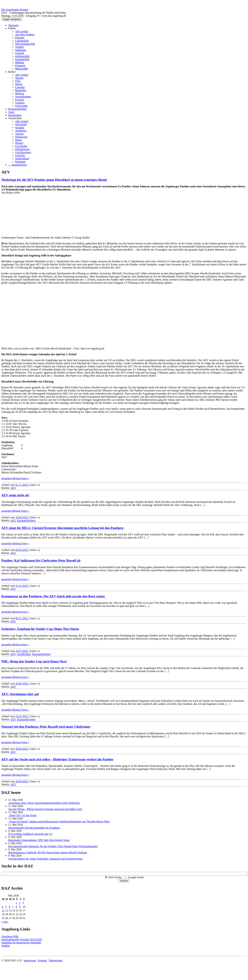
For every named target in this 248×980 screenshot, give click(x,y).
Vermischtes (15, 118)
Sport (11, 112)
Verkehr (20, 47)
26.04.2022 (22, 781)
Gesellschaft (24, 654)
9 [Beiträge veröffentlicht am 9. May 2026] (20, 907)
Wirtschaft (21, 124)
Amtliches (21, 131)
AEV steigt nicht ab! (15, 495)
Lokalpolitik (22, 41)
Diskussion (21, 137)
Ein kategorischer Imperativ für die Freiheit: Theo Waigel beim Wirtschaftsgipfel (53, 846)
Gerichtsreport (23, 152)
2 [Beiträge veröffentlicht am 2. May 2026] (20, 903)
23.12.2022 (22, 586)
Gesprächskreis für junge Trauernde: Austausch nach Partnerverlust (45, 859)
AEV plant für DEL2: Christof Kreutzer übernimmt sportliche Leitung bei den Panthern (62, 528)
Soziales (20, 128)
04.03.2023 (22, 550)
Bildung (20, 62)
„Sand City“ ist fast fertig (22, 815)
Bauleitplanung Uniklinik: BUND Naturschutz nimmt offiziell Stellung (48, 852)
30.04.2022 (22, 749)
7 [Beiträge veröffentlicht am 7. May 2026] (13, 907)
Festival (20, 100)
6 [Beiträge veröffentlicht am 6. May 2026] (9, 907)
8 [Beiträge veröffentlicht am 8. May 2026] (16, 907)
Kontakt (42, 960)
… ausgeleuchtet (17, 165)
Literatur (20, 87)
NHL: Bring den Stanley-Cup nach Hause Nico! (34, 661)
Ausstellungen (23, 97)
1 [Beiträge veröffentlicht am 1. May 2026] (16, 903)
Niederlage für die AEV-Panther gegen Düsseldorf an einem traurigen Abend (54, 180)
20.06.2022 (22, 684)
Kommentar (15, 115)
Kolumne (20, 162)
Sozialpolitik (22, 59)
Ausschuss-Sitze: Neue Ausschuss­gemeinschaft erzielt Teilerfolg (44, 803)
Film (18, 81)
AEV (13, 488)
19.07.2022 (22, 651)
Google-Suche (136, 877)
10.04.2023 (22, 517)
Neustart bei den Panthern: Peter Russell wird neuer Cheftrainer (46, 727)
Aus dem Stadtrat (25, 35)
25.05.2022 (22, 716)
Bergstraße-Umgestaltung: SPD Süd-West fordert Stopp (39, 840)
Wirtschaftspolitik (25, 44)
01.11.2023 (22, 485)
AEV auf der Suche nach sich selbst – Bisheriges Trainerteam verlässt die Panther (57, 759)
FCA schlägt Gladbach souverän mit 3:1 (30, 834)
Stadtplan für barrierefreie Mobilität (21, 943)
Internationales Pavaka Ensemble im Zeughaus (34, 828)
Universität (21, 106)
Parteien (20, 38)
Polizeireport (22, 149)
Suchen (124, 881)
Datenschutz (56, 960)
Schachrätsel (22, 159)
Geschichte (21, 146)
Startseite (13, 25)
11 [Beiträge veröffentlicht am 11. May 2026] (3, 911)
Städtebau (21, 50)
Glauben (20, 103)
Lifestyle (20, 155)
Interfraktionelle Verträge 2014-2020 (22, 939)
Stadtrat (6, 946)
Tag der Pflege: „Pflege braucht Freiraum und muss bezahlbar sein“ (45, 809)
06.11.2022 (22, 618)
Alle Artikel (22, 31)
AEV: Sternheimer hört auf (20, 694)
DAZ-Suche (115, 877)
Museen (20, 93)
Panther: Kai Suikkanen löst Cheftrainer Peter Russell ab (41, 560)
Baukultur (21, 90)
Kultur (12, 72)
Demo (19, 140)
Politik (12, 28)
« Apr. (5, 922)
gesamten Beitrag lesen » (15, 478)
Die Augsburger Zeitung (15, 10)
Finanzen (20, 66)
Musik (19, 84)
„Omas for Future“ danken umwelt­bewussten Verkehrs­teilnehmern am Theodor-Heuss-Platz (59, 821)
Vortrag (19, 134)
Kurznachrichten (17, 109)
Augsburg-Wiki (10, 936)
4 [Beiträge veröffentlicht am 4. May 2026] (3, 907)
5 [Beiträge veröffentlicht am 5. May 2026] (6, 907)
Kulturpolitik (22, 56)
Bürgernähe (22, 69)
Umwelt (20, 53)
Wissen (19, 143)
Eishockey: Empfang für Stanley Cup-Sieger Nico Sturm (40, 629)
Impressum (30, 960)
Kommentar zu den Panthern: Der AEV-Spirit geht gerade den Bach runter (53, 596)
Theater (19, 78)
